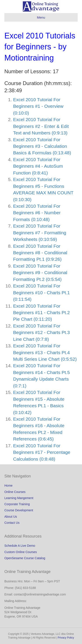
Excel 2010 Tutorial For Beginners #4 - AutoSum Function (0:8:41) (38, 166)
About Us (11, 517)
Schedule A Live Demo (20, 546)
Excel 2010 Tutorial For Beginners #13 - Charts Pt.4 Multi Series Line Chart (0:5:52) (45, 352)
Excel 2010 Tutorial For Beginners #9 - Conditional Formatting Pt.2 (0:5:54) (40, 273)
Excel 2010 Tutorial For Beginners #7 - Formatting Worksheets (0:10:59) (40, 233)
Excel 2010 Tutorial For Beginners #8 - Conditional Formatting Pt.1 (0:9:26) (40, 253)
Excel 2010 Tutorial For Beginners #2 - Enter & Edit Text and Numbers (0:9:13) (41, 126)
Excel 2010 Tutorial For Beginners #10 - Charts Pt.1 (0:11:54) (41, 292)
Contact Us (12, 523)
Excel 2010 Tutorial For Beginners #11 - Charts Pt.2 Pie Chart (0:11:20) (41, 313)
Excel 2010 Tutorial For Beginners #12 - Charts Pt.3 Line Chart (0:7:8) (41, 332)
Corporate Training (17, 504)
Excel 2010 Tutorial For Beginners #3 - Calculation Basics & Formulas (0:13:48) (42, 146)
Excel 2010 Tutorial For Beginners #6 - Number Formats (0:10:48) (37, 213)
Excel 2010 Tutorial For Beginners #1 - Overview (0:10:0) (38, 106)
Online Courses (15, 492)
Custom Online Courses (21, 552)
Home (8, 486)
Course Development (19, 510)
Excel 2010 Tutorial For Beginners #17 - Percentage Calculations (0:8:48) (42, 452)
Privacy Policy (66, 638)
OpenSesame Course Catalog (25, 558)
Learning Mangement (19, 498)
